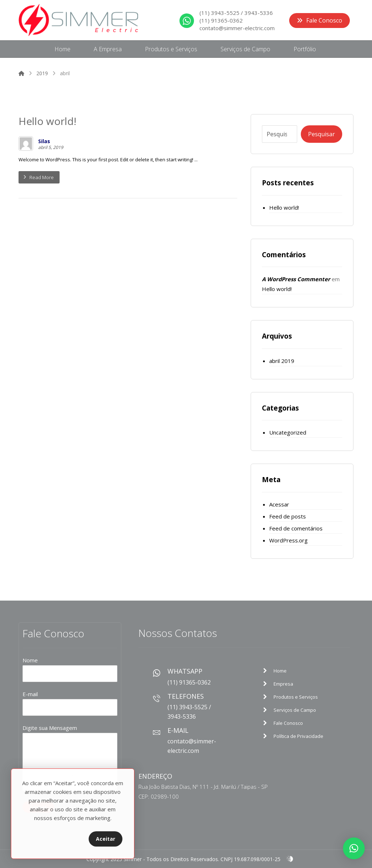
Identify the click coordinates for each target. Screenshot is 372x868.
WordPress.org (288, 540)
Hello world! (284, 207)
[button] (354, 848)
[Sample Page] (300, 671)
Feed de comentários (296, 528)
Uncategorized (288, 432)
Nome (70, 669)
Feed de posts (288, 516)
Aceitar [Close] (106, 839)
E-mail (70, 703)
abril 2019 (282, 361)
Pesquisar (322, 134)
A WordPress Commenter (296, 279)
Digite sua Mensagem (70, 759)
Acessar (279, 504)
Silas (44, 141)
